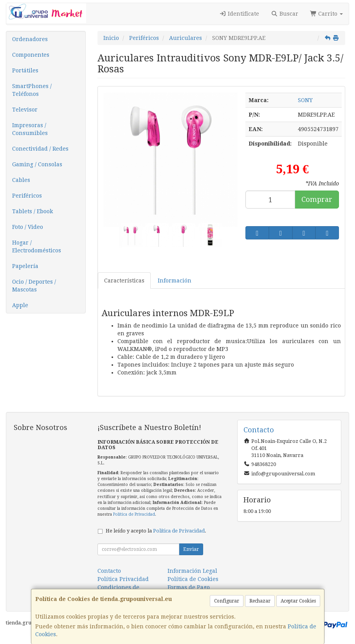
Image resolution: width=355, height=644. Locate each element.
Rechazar (260, 601)
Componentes (31, 55)
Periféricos (27, 196)
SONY (305, 100)
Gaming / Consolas (37, 164)
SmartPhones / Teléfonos (32, 90)
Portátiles (25, 70)
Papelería (25, 266)
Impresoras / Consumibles (30, 129)
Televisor (25, 110)
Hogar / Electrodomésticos (37, 246)
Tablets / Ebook (32, 211)
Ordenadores (30, 39)
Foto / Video (28, 227)
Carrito (327, 14)
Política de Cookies (193, 579)
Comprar (317, 199)
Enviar (191, 549)
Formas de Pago (189, 587)
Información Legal (192, 571)
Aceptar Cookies (298, 601)
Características (124, 281)
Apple (20, 305)
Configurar (227, 601)
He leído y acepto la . (156, 531)
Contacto (109, 571)
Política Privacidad (123, 579)
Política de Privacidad (134, 514)
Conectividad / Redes (40, 149)
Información (175, 281)
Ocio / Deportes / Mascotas (34, 286)
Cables (21, 180)
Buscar (285, 14)
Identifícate (240, 14)
